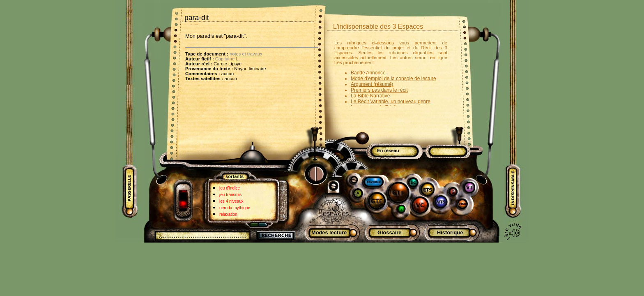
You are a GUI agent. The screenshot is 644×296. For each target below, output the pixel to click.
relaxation (228, 214)
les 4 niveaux (231, 201)
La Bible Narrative (370, 96)
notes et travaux (246, 54)
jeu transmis (230, 195)
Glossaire (389, 232)
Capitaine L (227, 59)
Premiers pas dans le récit (379, 90)
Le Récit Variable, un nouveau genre (391, 102)
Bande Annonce (368, 73)
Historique (450, 232)
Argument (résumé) (372, 84)
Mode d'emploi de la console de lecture (393, 79)
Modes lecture (329, 232)
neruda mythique (235, 208)
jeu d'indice (230, 188)
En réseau (388, 150)
